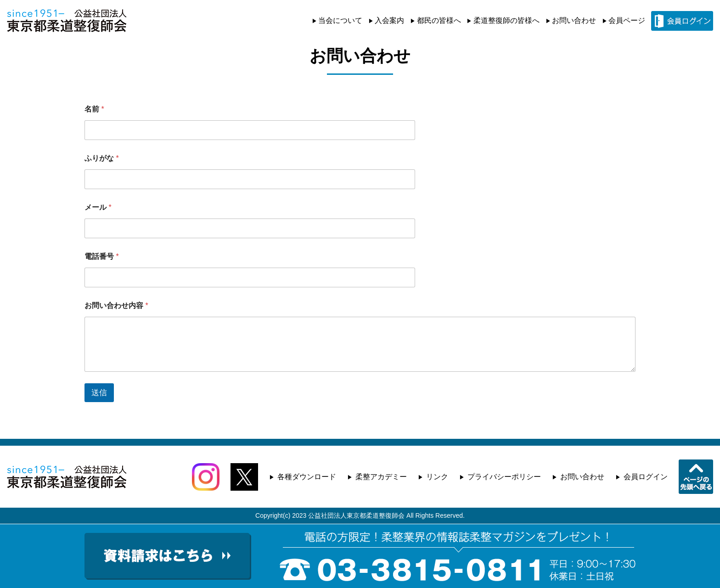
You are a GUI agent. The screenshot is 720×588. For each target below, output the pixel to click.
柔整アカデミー (381, 477)
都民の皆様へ (439, 20)
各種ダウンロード (307, 477)
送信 (99, 393)
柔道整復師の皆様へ (506, 20)
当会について (340, 20)
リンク (437, 477)
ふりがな (102, 158)
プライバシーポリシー (504, 477)
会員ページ (627, 20)
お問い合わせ (574, 20)
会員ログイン (646, 477)
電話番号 (102, 256)
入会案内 (389, 20)
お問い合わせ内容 (116, 305)
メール (98, 207)
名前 (94, 109)
